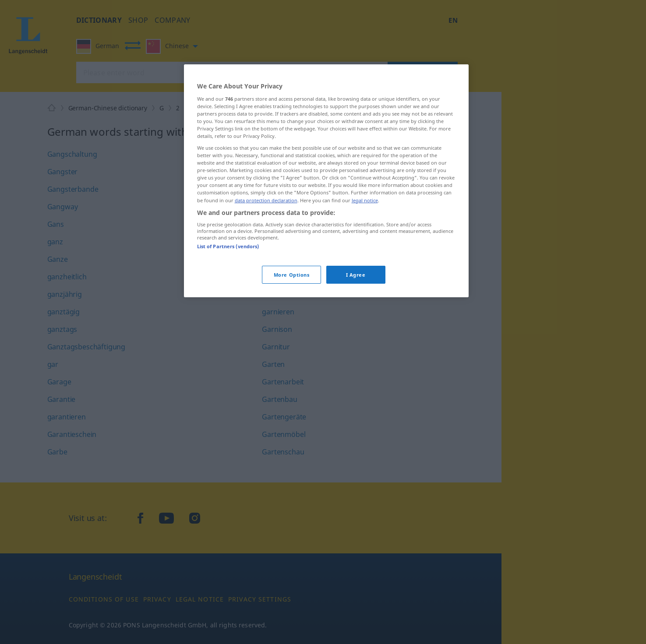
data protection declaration (266, 200)
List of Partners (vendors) (228, 246)
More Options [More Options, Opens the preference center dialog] (292, 275)
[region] (326, 181)
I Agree (356, 275)
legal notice (365, 200)
